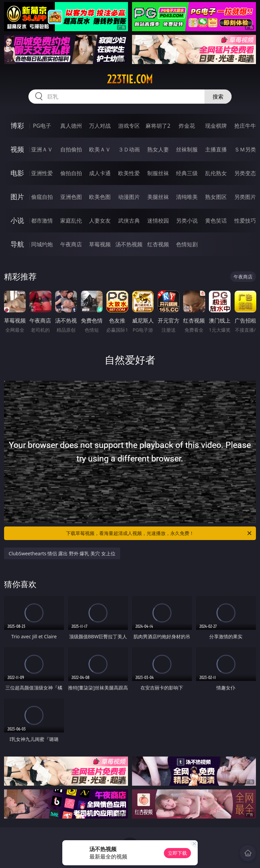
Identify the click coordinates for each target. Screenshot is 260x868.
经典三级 (187, 173)
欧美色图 (100, 197)
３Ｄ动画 (129, 149)
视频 (17, 149)
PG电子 (42, 126)
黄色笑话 (216, 221)
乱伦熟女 (216, 173)
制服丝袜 (158, 173)
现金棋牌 (216, 126)
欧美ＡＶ (100, 149)
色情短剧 (187, 244)
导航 (17, 244)
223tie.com (130, 79)
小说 (17, 220)
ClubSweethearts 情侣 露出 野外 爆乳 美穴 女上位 (62, 553)
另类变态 (245, 173)
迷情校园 (158, 221)
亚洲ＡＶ (42, 149)
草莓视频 (100, 244)
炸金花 (187, 126)
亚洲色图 (71, 197)
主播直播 (216, 149)
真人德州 (71, 126)
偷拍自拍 (71, 173)
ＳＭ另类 (245, 149)
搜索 (218, 97)
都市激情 (42, 221)
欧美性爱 (129, 173)
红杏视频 (158, 244)
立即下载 (177, 853)
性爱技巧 (245, 221)
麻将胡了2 (158, 126)
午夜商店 (71, 244)
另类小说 (187, 221)
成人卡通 (100, 173)
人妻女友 (100, 221)
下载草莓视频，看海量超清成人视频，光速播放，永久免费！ (159, 533)
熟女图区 (216, 197)
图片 (17, 197)
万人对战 (100, 126)
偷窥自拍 (42, 197)
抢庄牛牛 (245, 126)
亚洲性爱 (42, 173)
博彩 (17, 126)
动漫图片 (129, 197)
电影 (17, 173)
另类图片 (245, 197)
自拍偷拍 (71, 149)
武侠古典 (129, 221)
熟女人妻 (158, 149)
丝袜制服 (187, 149)
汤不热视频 (129, 244)
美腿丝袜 (158, 197)
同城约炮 (42, 244)
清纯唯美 (187, 197)
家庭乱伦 (71, 221)
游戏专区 (129, 126)
